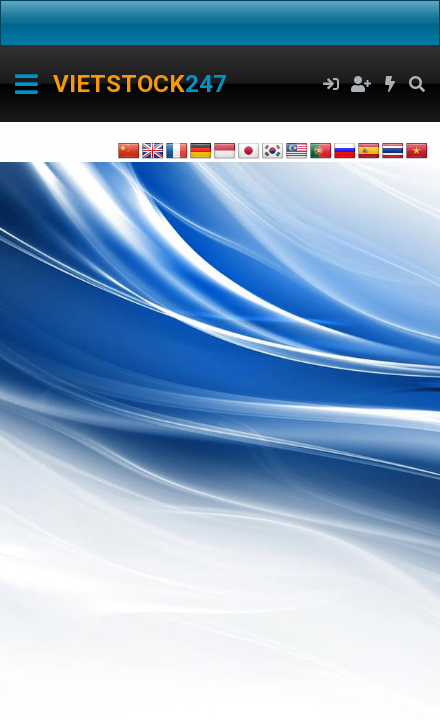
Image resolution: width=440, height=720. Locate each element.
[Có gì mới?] (390, 84)
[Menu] (26, 84)
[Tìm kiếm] (416, 84)
